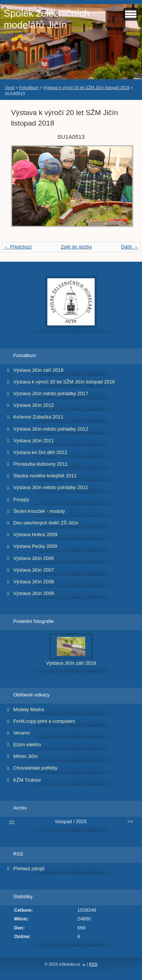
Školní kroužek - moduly (39, 511)
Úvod (10, 87)
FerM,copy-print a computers (44, 721)
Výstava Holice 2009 (35, 534)
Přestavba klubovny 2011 (41, 464)
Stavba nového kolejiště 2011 (45, 476)
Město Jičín (26, 756)
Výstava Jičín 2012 (34, 405)
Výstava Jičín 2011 (34, 441)
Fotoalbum (29, 87)
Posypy (21, 499)
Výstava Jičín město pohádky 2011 (51, 487)
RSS (93, 964)
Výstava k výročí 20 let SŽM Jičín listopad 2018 (86, 87)
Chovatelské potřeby (35, 768)
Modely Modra (29, 709)
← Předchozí (18, 247)
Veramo (22, 733)
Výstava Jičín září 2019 (38, 370)
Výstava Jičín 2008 (34, 582)
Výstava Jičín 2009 (34, 593)
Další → (130, 247)
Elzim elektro (27, 745)
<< (12, 821)
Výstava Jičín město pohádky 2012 (51, 429)
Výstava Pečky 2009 (35, 546)
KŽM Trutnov (27, 780)
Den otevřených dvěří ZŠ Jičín (46, 523)
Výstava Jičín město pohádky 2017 (51, 393)
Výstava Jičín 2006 (34, 558)
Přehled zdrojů (29, 869)
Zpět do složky (76, 247)
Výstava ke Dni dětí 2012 (40, 452)
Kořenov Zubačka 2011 (38, 417)
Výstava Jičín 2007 (34, 570)
